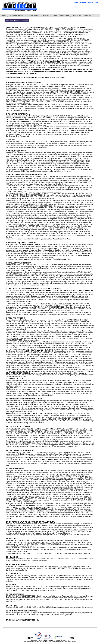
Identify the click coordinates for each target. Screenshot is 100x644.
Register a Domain (16, 15)
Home (76, 2)
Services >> (65, 15)
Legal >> (88, 15)
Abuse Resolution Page (62, 239)
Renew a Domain (33, 15)
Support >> (77, 15)
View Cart (83, 2)
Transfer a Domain (50, 15)
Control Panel (93, 2)
